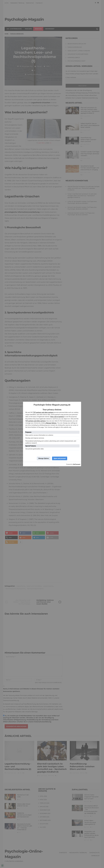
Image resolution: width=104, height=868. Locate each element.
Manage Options (51, 423)
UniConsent (77, 464)
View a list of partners (57, 417)
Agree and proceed (60, 458)
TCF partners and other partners (43, 412)
